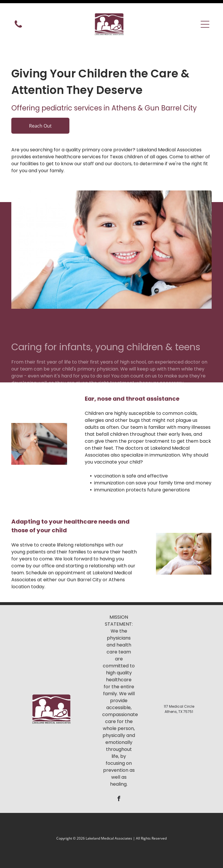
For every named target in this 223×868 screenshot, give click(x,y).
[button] (205, 16)
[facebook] (119, 785)
